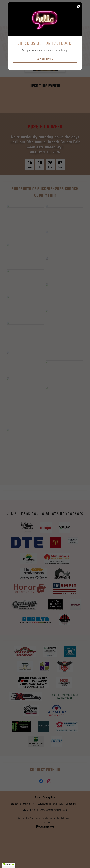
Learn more (45, 59)
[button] (9, 865)
